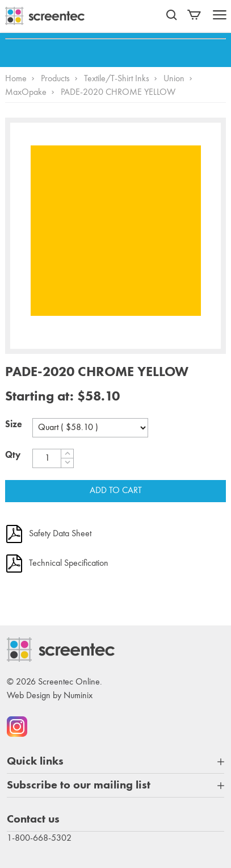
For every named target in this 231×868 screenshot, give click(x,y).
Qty (13, 456)
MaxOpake (26, 93)
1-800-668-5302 (39, 838)
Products (55, 79)
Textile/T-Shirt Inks (117, 79)
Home (16, 79)
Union (174, 79)
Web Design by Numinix (50, 696)
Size (14, 425)
